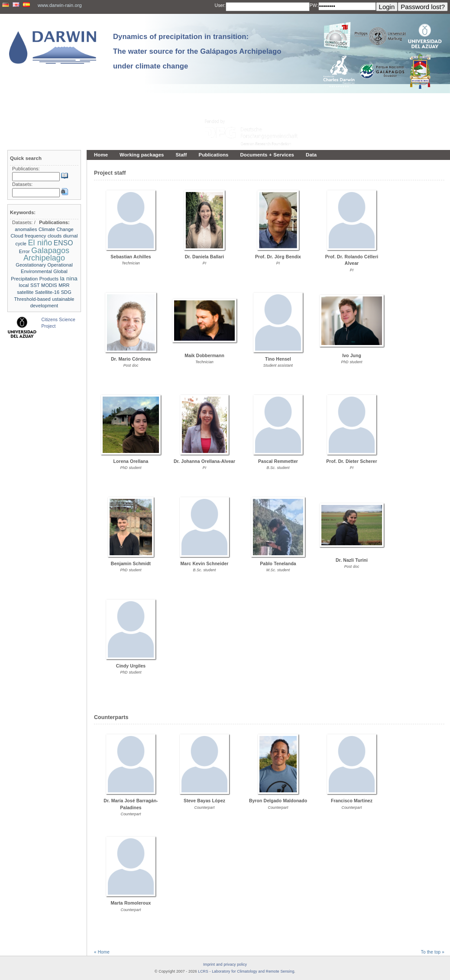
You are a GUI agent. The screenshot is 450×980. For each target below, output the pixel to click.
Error (24, 251)
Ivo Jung (352, 356)
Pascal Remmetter (278, 461)
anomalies (26, 229)
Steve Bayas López (204, 801)
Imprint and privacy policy (225, 964)
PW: (314, 5)
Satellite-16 (47, 292)
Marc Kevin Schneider (205, 564)
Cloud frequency (28, 236)
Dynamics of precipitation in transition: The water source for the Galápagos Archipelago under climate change (197, 51)
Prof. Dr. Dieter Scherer (351, 461)
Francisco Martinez (352, 801)
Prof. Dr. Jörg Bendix (278, 257)
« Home (102, 952)
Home (101, 155)
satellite (25, 292)
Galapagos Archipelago (46, 254)
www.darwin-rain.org (60, 5)
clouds (55, 236)
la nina (68, 278)
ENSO (63, 243)
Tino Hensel (278, 359)
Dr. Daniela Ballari (205, 257)
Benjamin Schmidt (131, 564)
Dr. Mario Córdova (131, 359)
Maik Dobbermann (204, 356)
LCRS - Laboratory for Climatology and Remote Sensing (246, 971)
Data (311, 155)
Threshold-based (32, 299)
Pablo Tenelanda (278, 564)
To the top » (433, 952)
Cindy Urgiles (131, 666)
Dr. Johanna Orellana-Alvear (204, 461)
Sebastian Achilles (131, 257)
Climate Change (56, 229)
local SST (29, 285)
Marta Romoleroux (131, 903)
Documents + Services (267, 155)
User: (220, 5)
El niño (40, 243)
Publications (213, 155)
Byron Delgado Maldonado (278, 801)
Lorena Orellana (131, 461)
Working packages (142, 155)
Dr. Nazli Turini (352, 560)
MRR (64, 285)
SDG (66, 292)
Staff (181, 155)
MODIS (49, 285)
